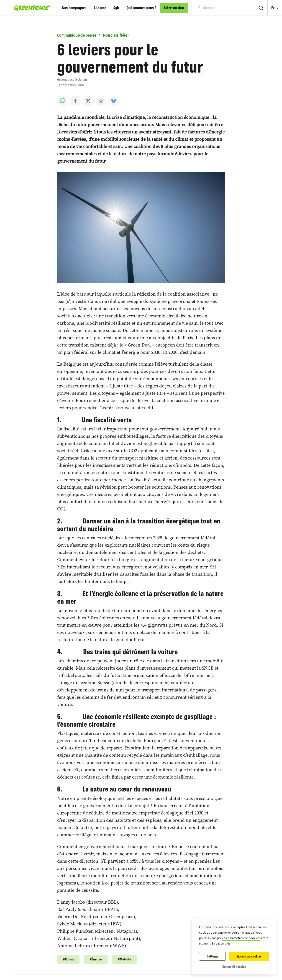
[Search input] (220, 8)
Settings (212, 956)
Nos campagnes (74, 8)
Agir (116, 8)
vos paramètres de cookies (241, 938)
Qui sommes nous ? (141, 8)
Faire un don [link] (174, 8)
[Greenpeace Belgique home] (31, 8)
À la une (100, 8)
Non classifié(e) (116, 35)
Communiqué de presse (77, 35)
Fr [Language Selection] (277, 5)
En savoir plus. (222, 944)
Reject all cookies (234, 967)
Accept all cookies (249, 956)
